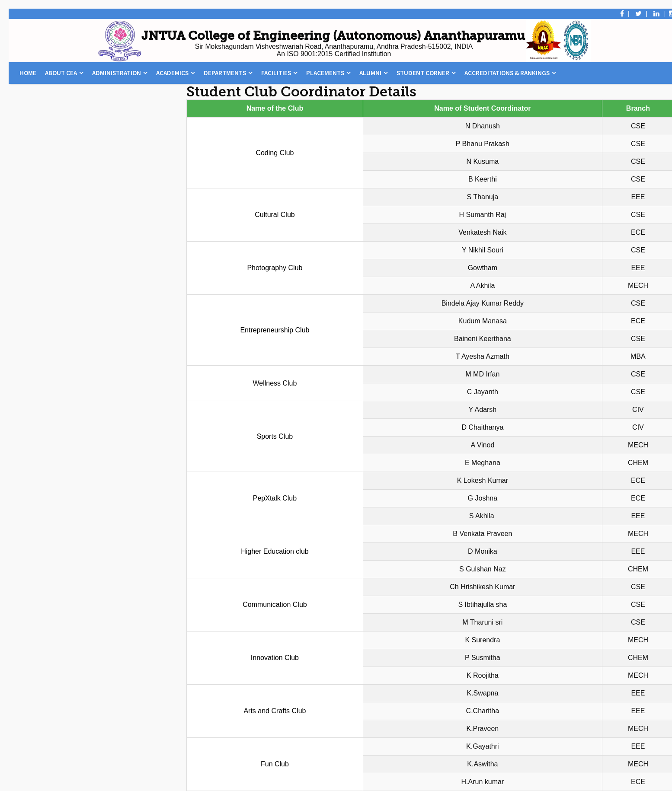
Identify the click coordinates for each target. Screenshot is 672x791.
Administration (117, 73)
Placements (325, 73)
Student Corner (423, 73)
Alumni (370, 73)
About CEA (61, 73)
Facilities (276, 73)
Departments (225, 73)
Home (28, 73)
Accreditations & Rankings (507, 73)
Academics (172, 73)
